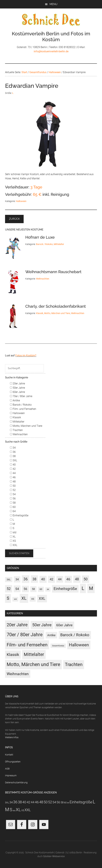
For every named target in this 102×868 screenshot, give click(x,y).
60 (13, 507)
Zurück (14, 219)
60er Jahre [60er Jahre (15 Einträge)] (64, 625)
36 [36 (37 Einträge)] (26, 579)
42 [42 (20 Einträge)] (51, 579)
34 (13, 448)
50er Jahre (17, 388)
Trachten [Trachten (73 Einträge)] (74, 664)
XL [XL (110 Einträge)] (24, 598)
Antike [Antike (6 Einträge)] (51, 635)
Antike (15, 400)
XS (13, 541)
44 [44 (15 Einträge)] (60, 579)
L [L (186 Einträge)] (83, 588)
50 (13, 486)
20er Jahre (17, 384)
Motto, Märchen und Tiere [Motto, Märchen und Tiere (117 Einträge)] (33, 664)
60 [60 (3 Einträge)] (41, 589)
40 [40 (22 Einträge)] (43, 579)
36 (13, 452)
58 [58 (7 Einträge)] (33, 589)
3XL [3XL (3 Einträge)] (9, 580)
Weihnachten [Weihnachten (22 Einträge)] (18, 674)
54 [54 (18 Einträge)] (17, 589)
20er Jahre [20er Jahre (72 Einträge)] (17, 625)
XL (13, 537)
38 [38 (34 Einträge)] (34, 579)
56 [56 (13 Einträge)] (25, 589)
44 (13, 473)
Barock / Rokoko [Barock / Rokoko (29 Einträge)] (75, 635)
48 (13, 482)
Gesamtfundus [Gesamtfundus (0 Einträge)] (58, 646)
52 (13, 490)
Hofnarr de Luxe (40, 237)
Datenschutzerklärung (16, 782)
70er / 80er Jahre (21, 396)
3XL (14, 460)
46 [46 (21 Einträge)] (68, 579)
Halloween (21, 201)
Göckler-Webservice (54, 856)
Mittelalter (59, 244)
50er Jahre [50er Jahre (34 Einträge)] (42, 625)
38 (13, 456)
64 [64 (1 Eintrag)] (48, 589)
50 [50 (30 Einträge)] (86, 579)
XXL (14, 545)
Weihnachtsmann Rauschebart (53, 272)
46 (13, 477)
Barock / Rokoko (44, 244)
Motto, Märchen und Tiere (57, 313)
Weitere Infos (12, 737)
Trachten (16, 430)
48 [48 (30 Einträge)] (77, 579)
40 (13, 465)
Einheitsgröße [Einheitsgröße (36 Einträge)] (65, 589)
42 (13, 469)
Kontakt (9, 755)
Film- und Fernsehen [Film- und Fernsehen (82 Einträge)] (27, 645)
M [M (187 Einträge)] (91, 588)
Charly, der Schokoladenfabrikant (55, 306)
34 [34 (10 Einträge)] (17, 579)
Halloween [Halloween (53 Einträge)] (79, 645)
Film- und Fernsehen (23, 409)
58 (13, 503)
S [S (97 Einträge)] (8, 598)
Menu (53, 4)
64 (13, 511)
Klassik (40, 313)
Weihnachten (43, 279)
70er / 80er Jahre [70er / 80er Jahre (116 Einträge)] (25, 635)
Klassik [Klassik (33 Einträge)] (13, 655)
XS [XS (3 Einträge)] (33, 599)
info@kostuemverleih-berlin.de (51, 51)
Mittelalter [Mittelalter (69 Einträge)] (34, 654)
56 (13, 499)
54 (13, 494)
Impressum (11, 775)
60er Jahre (17, 392)
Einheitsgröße (19, 515)
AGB (7, 769)
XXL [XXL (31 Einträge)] (42, 598)
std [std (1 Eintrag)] (15, 599)
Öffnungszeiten (13, 762)
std (13, 532)
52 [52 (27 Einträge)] (9, 589)
